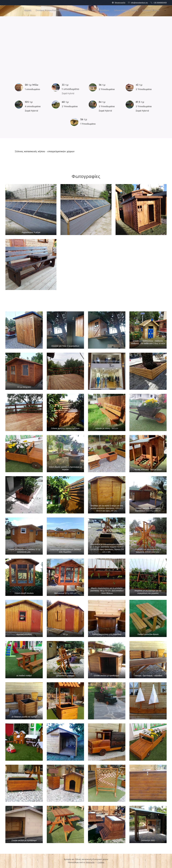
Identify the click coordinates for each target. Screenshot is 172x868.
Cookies (101, 862)
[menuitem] (103, 11)
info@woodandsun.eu (139, 3)
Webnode (90, 862)
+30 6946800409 (160, 3)
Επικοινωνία (120, 3)
